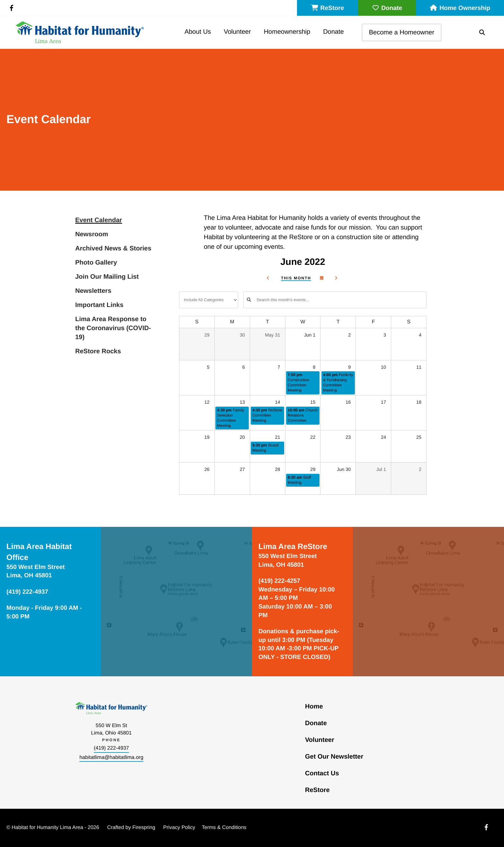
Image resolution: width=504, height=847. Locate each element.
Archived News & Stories (113, 248)
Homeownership (287, 32)
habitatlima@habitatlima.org (111, 757)
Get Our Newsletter (334, 757)
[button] (482, 32)
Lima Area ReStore (293, 547)
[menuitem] (198, 32)
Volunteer (237, 32)
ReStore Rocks (98, 351)
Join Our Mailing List (107, 277)
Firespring (144, 828)
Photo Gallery (96, 263)
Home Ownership (460, 8)
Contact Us (322, 773)
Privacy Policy (179, 828)
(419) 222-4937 (111, 748)
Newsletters (93, 291)
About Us (198, 32)
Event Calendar (99, 220)
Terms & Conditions (224, 828)
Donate (387, 8)
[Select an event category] (209, 300)
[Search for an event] (335, 300)
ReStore (328, 8)
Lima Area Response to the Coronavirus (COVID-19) (113, 328)
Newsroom (92, 234)
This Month (296, 278)
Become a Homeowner (402, 32)
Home (314, 707)
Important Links (99, 305)
